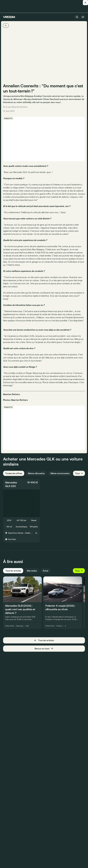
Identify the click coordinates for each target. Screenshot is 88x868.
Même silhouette (36, 473)
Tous (79, 473)
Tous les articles (13, 571)
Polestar (59, 626)
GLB (27, 626)
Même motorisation (60, 473)
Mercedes (11, 482)
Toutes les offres (14, 473)
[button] (21, 484)
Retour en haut (44, 649)
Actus (46, 571)
